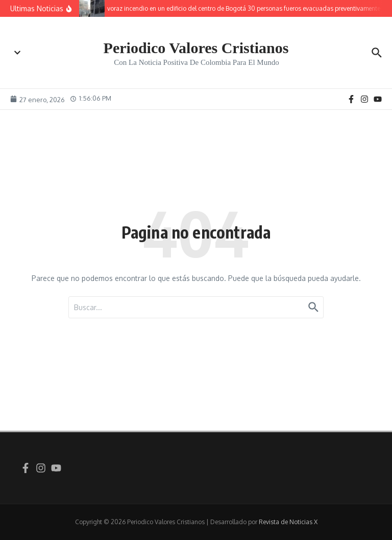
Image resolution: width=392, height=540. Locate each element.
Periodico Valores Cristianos (196, 48)
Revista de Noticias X (288, 522)
